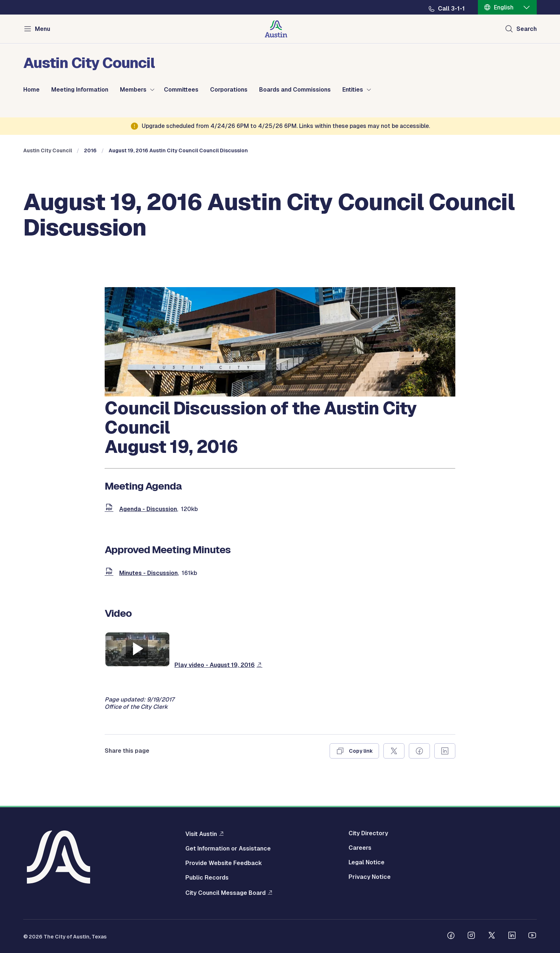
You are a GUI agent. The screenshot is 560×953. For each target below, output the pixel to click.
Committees (181, 90)
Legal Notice (366, 862)
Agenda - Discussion (148, 509)
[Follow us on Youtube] (532, 936)
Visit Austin (201, 834)
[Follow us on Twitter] (492, 936)
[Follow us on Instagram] (471, 936)
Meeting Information (80, 90)
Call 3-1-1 (451, 9)
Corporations (229, 90)
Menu (43, 29)
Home (31, 90)
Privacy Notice (370, 877)
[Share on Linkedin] (445, 751)
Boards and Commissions (295, 90)
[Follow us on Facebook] (451, 936)
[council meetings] (280, 395)
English (504, 7)
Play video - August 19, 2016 (215, 665)
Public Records (207, 878)
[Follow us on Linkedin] (512, 936)
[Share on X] (394, 751)
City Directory (368, 833)
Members (133, 90)
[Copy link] (354, 751)
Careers (360, 848)
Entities (353, 90)
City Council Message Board (225, 893)
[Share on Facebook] (419, 751)
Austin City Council (48, 150)
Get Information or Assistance (228, 849)
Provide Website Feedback (224, 863)
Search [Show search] (527, 29)
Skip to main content (29, 0)
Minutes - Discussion (148, 573)
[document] (110, 509)
